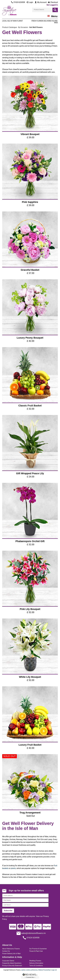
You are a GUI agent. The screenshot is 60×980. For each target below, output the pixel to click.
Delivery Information (36, 963)
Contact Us (6, 951)
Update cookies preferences (29, 970)
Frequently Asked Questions (12, 963)
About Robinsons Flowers (11, 949)
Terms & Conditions (36, 966)
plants (13, 868)
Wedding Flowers (35, 961)
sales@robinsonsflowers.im (31, 933)
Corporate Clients (8, 961)
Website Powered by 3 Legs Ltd (47, 970)
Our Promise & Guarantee (38, 949)
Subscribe (8, 911)
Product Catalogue (10, 27)
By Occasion (23, 27)
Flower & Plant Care (36, 951)
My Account (41, 2)
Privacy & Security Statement (12, 966)
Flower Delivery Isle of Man (11, 954)
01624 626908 (31, 938)
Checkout (53, 2)
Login (30, 2)
